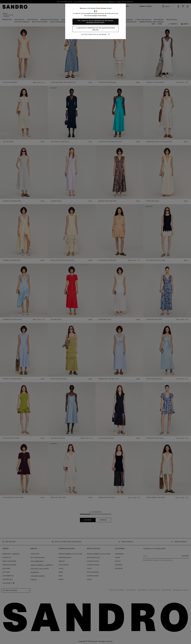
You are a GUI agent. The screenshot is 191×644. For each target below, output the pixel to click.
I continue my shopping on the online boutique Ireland (96, 29)
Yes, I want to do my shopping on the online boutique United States (95, 22)
